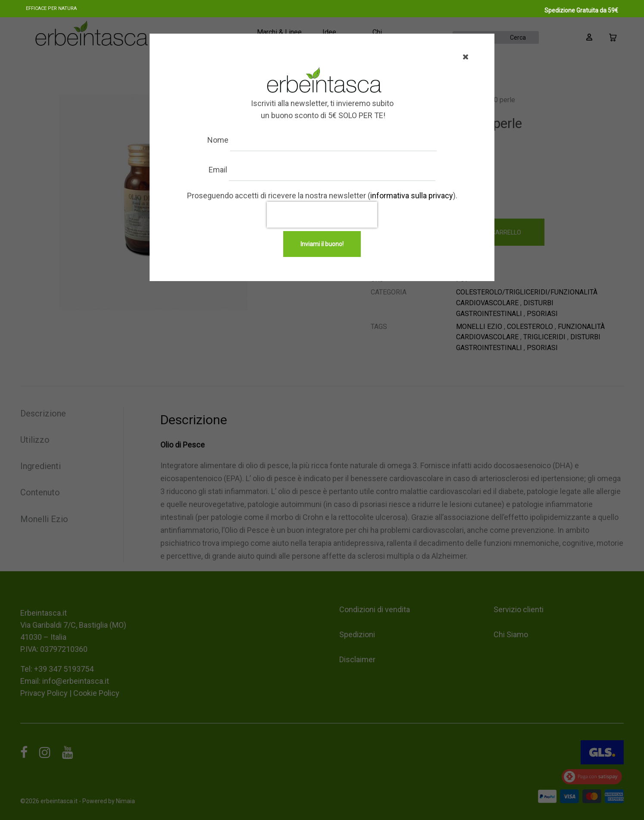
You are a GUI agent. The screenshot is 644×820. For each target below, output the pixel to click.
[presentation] (322, 215)
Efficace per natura (51, 8)
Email (227, 170)
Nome (227, 140)
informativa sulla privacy (412, 196)
